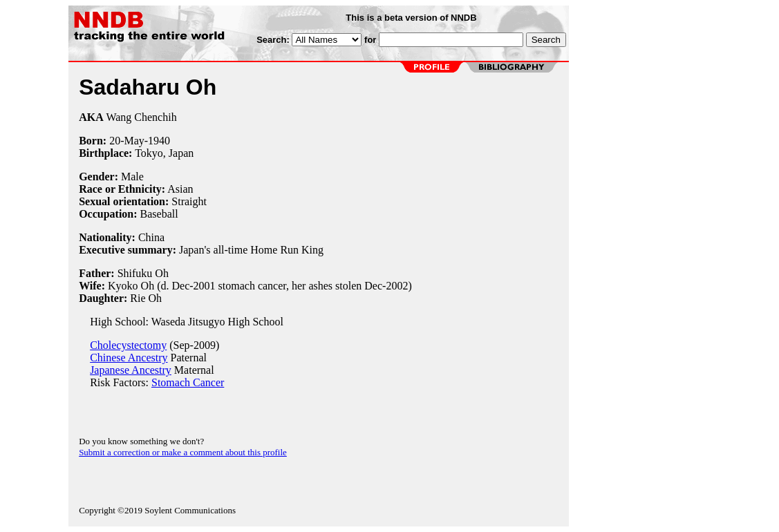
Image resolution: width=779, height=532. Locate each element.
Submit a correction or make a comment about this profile (183, 452)
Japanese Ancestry (131, 370)
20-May (127, 141)
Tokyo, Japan (164, 153)
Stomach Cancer (188, 382)
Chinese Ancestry (129, 358)
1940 (159, 141)
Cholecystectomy (128, 345)
